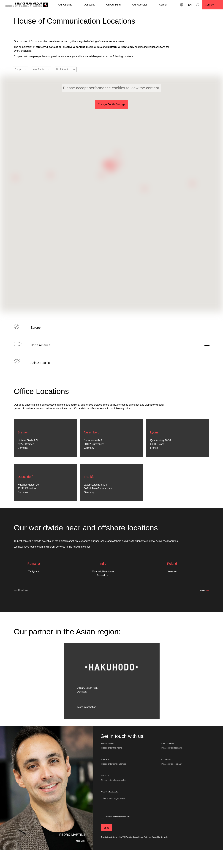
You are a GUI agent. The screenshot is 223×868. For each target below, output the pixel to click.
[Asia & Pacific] (112, 378)
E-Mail (105, 775)
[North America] (112, 361)
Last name (168, 759)
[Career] (163, 5)
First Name (108, 759)
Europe (18, 69)
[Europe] (112, 343)
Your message (110, 807)
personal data (125, 832)
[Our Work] (89, 5)
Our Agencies (140, 5)
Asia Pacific (39, 69)
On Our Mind (114, 5)
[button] (116, 167)
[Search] (198, 5)
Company (167, 775)
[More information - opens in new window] (92, 723)
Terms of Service (158, 852)
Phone (105, 791)
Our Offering (65, 5)
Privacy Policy (143, 852)
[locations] (181, 5)
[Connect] (213, 5)
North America (63, 69)
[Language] (190, 5)
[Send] (106, 843)
